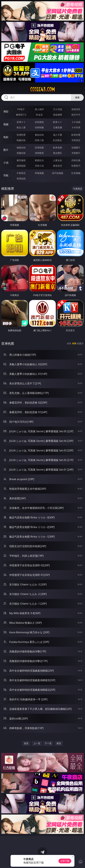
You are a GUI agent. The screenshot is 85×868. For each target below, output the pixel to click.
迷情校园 (21, 166)
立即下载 (65, 861)
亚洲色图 (39, 148)
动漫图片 (76, 148)
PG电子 (21, 109)
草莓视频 (39, 173)
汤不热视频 (58, 173)
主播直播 (58, 127)
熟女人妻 (21, 127)
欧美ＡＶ (58, 122)
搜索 (77, 97)
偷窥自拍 (21, 148)
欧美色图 (58, 148)
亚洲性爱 (21, 135)
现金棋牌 (58, 115)
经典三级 (39, 140)
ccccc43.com (42, 89)
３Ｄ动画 (76, 122)
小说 (6, 163)
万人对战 (58, 109)
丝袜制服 (39, 127)
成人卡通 (58, 135)
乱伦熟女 (58, 140)
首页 (26, 743)
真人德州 (39, 109)
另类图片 (76, 153)
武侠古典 (76, 160)
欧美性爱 (76, 135)
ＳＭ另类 (76, 127)
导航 (6, 175)
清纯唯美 (39, 153)
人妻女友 (58, 160)
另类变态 (76, 140)
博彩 (6, 112)
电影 (6, 137)
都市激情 (21, 160)
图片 (6, 150)
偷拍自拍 (39, 135)
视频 (6, 124)
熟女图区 (58, 153)
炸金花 (39, 115)
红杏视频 (76, 173)
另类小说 (39, 166)
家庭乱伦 (39, 160)
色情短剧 (21, 178)
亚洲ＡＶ (21, 122)
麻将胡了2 (21, 115)
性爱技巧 (76, 166)
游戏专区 (76, 109)
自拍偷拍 (39, 122)
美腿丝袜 (21, 153)
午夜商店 (21, 173)
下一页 (48, 743)
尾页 (59, 743)
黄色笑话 (58, 166)
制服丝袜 (21, 140)
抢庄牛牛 (76, 115)
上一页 (37, 743)
